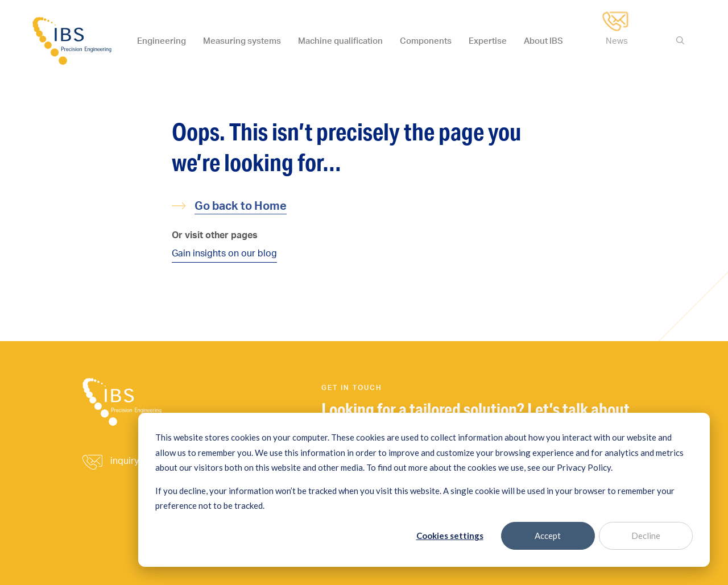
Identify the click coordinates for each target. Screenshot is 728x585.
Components (426, 41)
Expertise (488, 41)
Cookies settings (450, 536)
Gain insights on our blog (224, 253)
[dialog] (424, 490)
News (617, 41)
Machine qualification (340, 41)
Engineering (162, 41)
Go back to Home (241, 206)
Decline (646, 536)
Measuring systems (242, 41)
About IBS (543, 41)
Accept (548, 536)
